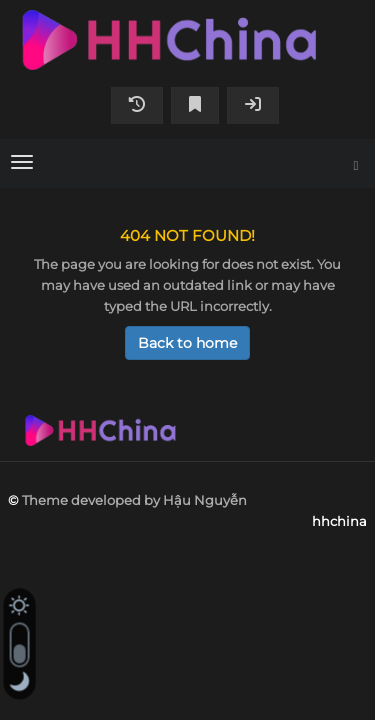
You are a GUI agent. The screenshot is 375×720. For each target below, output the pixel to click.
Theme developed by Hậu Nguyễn (134, 500)
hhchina (187, 40)
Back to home (187, 343)
